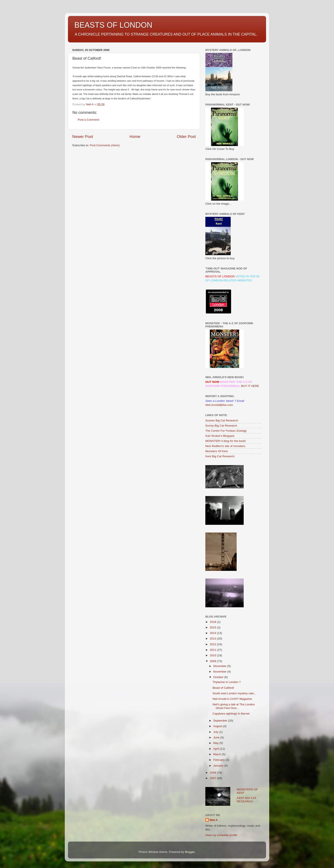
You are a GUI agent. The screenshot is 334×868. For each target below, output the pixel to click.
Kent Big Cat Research (220, 456)
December (220, 666)
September (221, 721)
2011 (213, 650)
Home (135, 137)
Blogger (190, 852)
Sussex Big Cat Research (222, 420)
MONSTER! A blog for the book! (226, 441)
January (219, 766)
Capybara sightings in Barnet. (231, 714)
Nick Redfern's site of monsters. (226, 446)
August (218, 726)
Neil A (214, 820)
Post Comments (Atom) (105, 145)
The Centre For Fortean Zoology (226, 431)
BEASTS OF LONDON (113, 25)
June (217, 737)
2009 (213, 661)
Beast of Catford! (223, 688)
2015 (213, 627)
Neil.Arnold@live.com (219, 405)
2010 (213, 655)
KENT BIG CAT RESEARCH (247, 800)
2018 (213, 622)
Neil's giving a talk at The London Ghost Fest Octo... (234, 706)
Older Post (186, 137)
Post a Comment (89, 120)
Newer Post (83, 137)
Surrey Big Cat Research (221, 426)
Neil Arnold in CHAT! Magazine (232, 699)
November (220, 672)
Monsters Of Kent (217, 451)
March (218, 754)
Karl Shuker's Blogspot (220, 436)
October (219, 677)
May (216, 743)
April (217, 749)
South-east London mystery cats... (234, 693)
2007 (213, 778)
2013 (213, 639)
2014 (213, 633)
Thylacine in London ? (227, 682)
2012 (213, 644)
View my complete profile (221, 835)
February (219, 760)
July (216, 732)
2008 (213, 773)
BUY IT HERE (250, 386)
